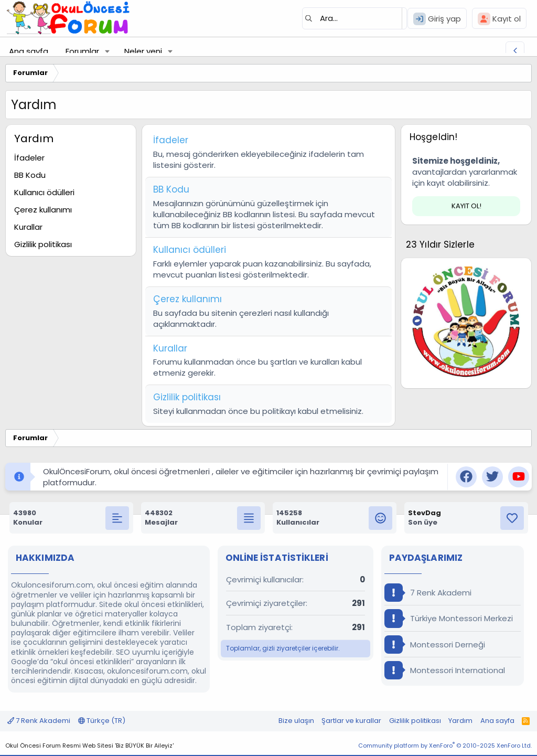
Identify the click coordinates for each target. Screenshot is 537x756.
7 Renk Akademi (428, 593)
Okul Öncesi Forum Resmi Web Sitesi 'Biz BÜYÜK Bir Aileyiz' (89, 746)
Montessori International (445, 670)
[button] (108, 51)
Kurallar (28, 227)
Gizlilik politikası (43, 244)
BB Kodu (30, 175)
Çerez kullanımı (43, 210)
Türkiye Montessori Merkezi (449, 618)
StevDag (425, 513)
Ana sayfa (29, 51)
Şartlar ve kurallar (351, 721)
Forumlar (82, 51)
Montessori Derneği (435, 645)
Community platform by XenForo (445, 746)
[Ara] (355, 18)
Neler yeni (143, 51)
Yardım (460, 721)
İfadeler (29, 158)
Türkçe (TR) (102, 721)
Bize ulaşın (296, 721)
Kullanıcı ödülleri (44, 192)
